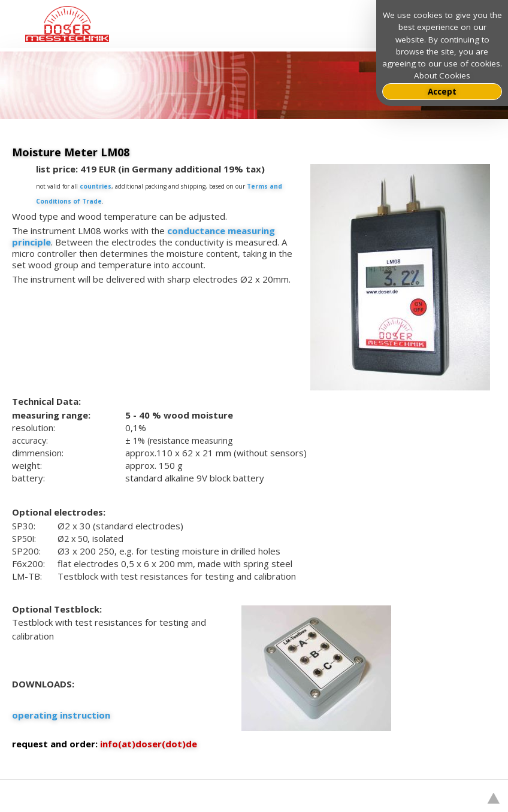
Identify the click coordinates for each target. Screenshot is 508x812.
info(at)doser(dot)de (149, 744)
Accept (442, 92)
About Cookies (442, 75)
